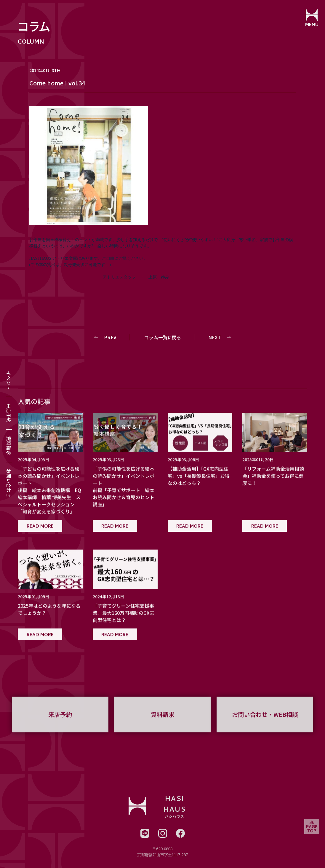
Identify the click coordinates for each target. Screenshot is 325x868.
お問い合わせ (9, 483)
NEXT (215, 337)
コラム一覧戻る (162, 337)
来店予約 (9, 413)
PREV (110, 337)
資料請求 (9, 446)
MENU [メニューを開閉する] (312, 25)
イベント (9, 380)
